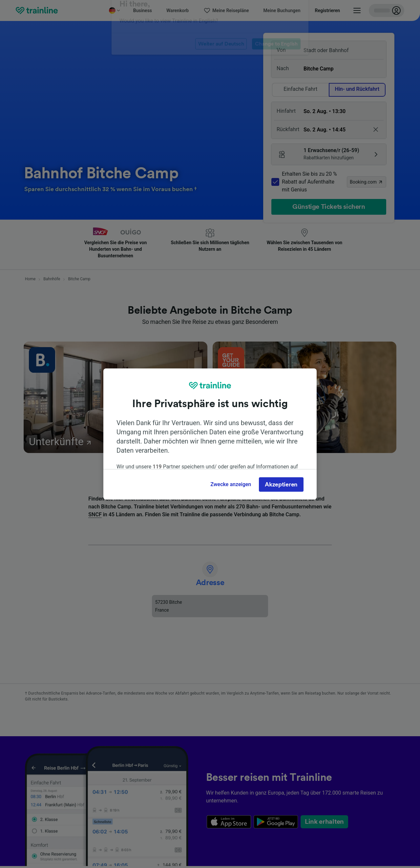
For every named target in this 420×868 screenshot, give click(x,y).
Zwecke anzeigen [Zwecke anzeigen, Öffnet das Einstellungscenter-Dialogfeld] (231, 484)
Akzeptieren (281, 484)
